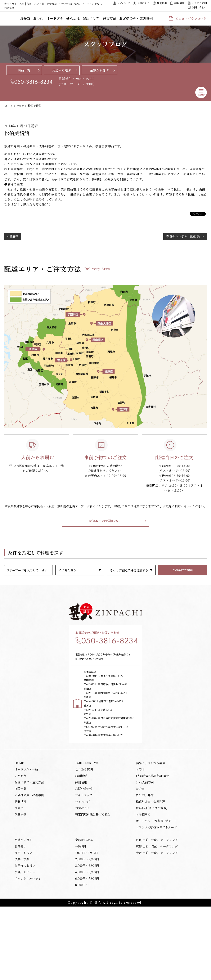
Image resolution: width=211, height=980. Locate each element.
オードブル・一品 (26, 830)
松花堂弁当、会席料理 (151, 866)
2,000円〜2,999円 (87, 929)
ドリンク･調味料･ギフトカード (156, 894)
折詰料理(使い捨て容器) (152, 873)
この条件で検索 (183, 594)
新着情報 (21, 866)
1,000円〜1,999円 (87, 922)
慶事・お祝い (23, 922)
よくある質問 (199, 3)
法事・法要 (22, 929)
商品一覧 (24, 74)
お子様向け (143, 880)
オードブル (76, 21)
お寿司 (61, 21)
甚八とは (92, 21)
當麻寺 (14, 254)
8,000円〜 (82, 958)
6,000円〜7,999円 (87, 951)
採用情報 (179, 3)
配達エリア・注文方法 (116, 21)
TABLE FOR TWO (87, 823)
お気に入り (143, 3)
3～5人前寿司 (145, 844)
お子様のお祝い (25, 937)
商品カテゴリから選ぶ (150, 823)
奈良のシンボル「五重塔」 (184, 254)
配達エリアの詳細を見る (105, 545)
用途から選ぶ (62, 74)
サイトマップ (84, 859)
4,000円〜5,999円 (87, 944)
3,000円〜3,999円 (87, 937)
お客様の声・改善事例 (148, 21)
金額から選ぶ (99, 74)
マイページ (124, 3)
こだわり (21, 837)
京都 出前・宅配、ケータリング (157, 915)
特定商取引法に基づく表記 (93, 880)
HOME (19, 823)
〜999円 (81, 915)
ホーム (9, 110)
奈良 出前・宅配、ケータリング (157, 908)
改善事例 (21, 880)
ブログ (21, 110)
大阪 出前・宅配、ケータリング (157, 922)
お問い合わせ (199, 7)
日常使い (21, 915)
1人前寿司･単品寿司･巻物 (153, 837)
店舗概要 (162, 3)
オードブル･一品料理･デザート (156, 887)
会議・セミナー (25, 944)
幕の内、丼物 (145, 859)
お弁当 (49, 21)
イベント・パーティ (28, 951)
